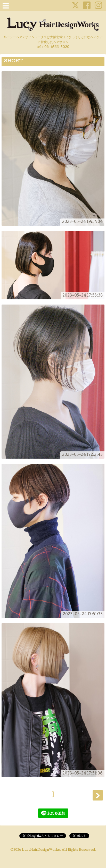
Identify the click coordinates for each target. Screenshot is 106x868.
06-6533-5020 (57, 47)
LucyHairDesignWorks (41, 850)
